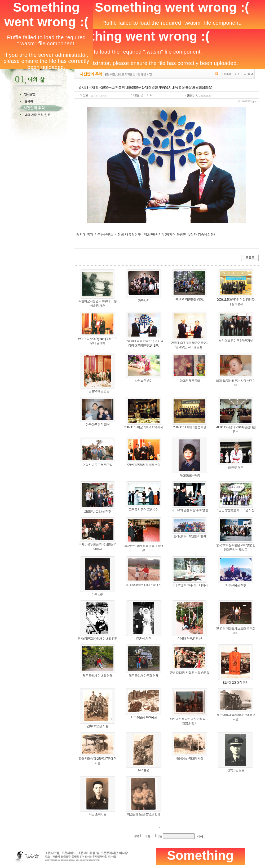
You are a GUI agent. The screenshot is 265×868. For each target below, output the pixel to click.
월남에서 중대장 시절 (190, 759)
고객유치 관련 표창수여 (143, 510)
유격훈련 (143, 770)
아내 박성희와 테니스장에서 (144, 585)
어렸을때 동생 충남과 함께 (143, 814)
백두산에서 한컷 (236, 586)
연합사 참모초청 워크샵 (98, 465)
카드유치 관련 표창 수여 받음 (189, 510)
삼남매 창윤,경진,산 (190, 639)
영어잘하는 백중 (190, 476)
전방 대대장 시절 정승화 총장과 (190, 673)
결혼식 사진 (144, 639)
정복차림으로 (236, 770)
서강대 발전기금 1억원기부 (236, 341)
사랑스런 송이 (143, 381)
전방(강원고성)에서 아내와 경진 (98, 639)
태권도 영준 (236, 468)
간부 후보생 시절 (98, 726)
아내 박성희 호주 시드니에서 (189, 585)
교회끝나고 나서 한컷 (97, 512)
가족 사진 (97, 595)
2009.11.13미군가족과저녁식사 (143, 427)
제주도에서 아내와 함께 (98, 676)
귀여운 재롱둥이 (190, 381)
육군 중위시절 (97, 814)
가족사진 (143, 301)
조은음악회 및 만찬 (98, 391)
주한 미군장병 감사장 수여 (143, 465)
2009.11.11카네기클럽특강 (190, 427)
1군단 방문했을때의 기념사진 (235, 510)
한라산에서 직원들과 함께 (190, 536)
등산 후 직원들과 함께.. (189, 300)
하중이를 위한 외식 (98, 425)
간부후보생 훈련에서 (143, 718)
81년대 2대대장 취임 (236, 683)
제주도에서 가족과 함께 (143, 676)
